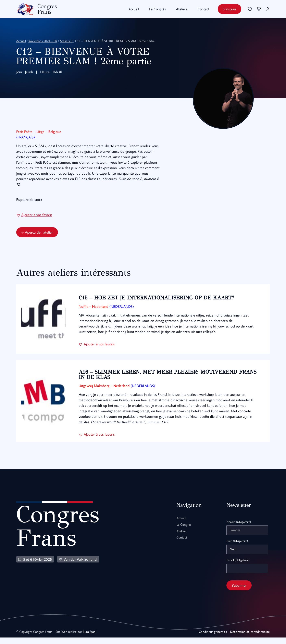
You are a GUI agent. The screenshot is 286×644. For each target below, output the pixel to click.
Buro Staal (89, 638)
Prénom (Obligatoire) (239, 528)
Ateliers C (66, 41)
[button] (34, 221)
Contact (203, 9)
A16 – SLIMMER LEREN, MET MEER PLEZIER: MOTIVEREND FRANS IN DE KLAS (159, 381)
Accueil (134, 9)
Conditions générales (213, 638)
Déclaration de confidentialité (250, 638)
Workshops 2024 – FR (43, 41)
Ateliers (182, 9)
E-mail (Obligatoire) (238, 567)
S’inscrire (229, 9)
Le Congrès (158, 9)
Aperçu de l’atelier (37, 239)
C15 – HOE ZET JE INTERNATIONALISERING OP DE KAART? (158, 304)
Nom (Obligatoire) (237, 547)
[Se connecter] (250, 9)
